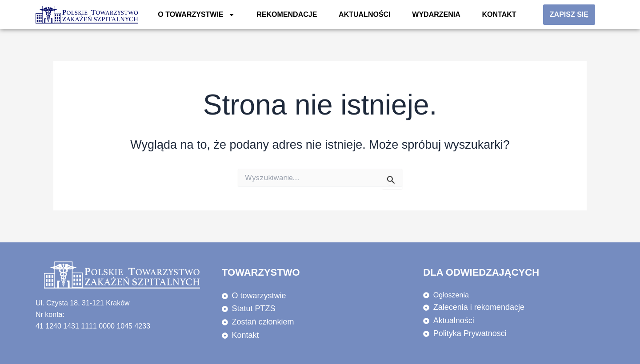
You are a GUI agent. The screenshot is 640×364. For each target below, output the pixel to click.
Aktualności (364, 14)
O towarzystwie (196, 15)
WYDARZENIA (436, 14)
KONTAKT (499, 14)
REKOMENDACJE (287, 14)
